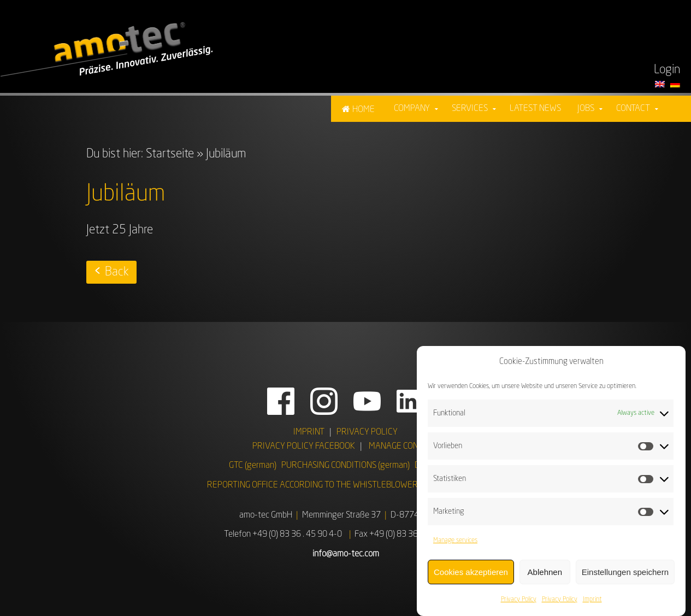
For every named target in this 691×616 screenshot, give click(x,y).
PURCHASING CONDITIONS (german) (345, 466)
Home (364, 110)
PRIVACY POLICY (367, 432)
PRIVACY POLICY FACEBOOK (304, 447)
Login (667, 70)
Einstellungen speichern (625, 573)
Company (412, 109)
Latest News (535, 109)
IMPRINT (309, 432)
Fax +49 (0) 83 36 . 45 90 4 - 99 (411, 535)
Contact (633, 109)
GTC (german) (253, 466)
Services (470, 109)
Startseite (170, 154)
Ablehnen (545, 573)
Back (117, 272)
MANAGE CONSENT (403, 447)
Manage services (455, 542)
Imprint (592, 601)
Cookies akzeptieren (471, 573)
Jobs (586, 109)
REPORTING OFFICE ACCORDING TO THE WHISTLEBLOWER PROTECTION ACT (346, 485)
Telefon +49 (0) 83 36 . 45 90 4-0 (283, 535)
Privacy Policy (519, 601)
